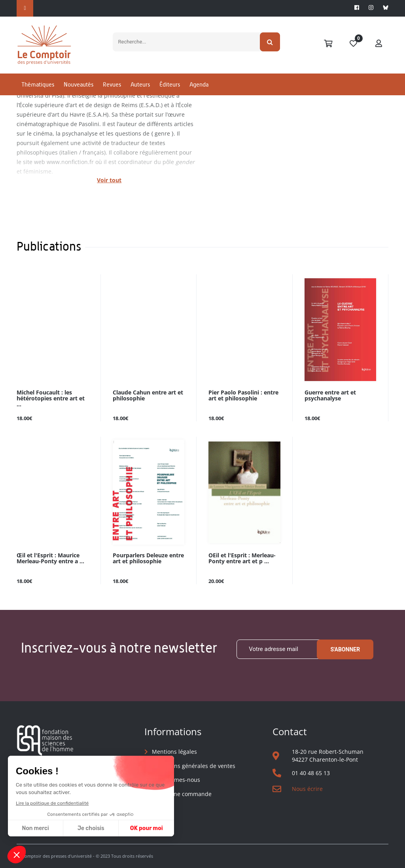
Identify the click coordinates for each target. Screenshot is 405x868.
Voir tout (109, 180)
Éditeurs (170, 84)
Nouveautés (79, 84)
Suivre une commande (182, 794)
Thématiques (38, 84)
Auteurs (140, 84)
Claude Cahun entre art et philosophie (148, 396)
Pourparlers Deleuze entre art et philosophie (148, 559)
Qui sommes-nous (176, 780)
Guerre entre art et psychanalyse (330, 396)
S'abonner (345, 649)
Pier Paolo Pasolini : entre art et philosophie (243, 396)
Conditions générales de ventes (194, 766)
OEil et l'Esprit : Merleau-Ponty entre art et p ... (242, 559)
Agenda (199, 84)
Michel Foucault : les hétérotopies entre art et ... (51, 399)
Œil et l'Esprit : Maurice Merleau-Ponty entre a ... (50, 559)
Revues (112, 84)
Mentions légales (174, 752)
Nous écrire (307, 789)
